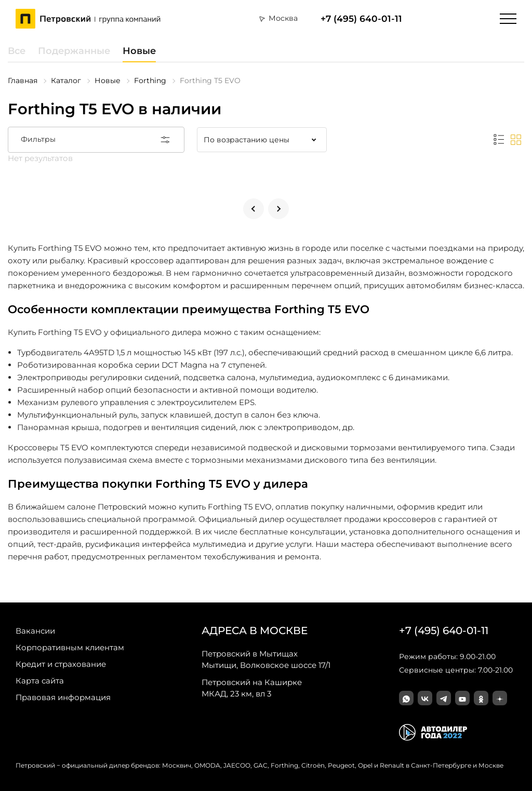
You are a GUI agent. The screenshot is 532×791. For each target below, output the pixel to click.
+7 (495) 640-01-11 (361, 19)
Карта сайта (40, 681)
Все (17, 51)
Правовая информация (63, 697)
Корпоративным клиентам (70, 647)
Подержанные (74, 51)
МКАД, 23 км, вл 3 (252, 688)
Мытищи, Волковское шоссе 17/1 (266, 659)
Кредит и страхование (61, 664)
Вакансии (35, 631)
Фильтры (96, 140)
